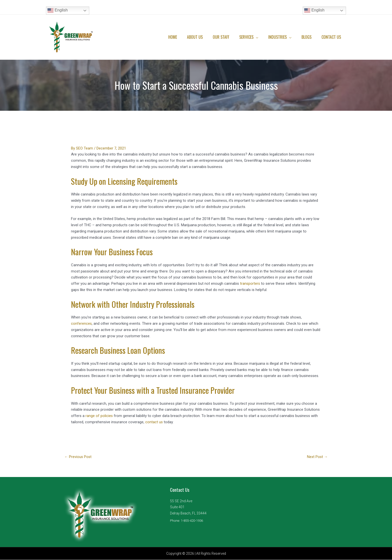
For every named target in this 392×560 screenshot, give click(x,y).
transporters (250, 283)
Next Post (317, 457)
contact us (154, 422)
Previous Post (78, 457)
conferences (81, 323)
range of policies (99, 416)
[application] (263, 37)
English (58, 10)
